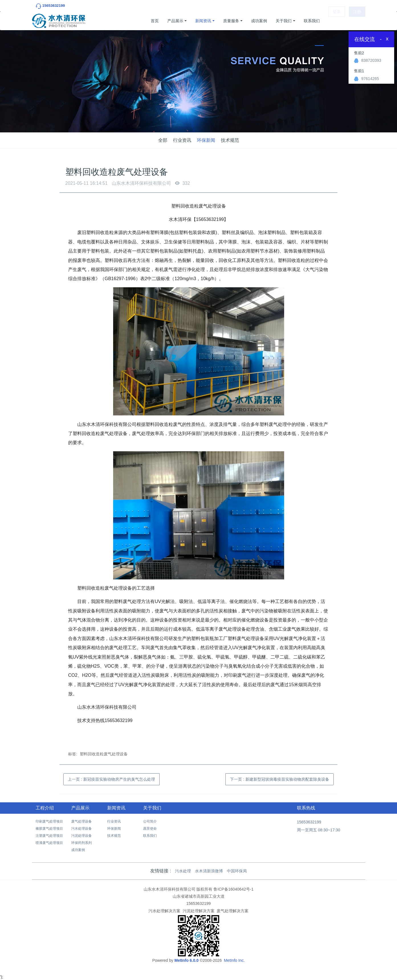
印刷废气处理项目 (49, 821)
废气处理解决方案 (233, 911)
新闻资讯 (203, 21)
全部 (163, 140)
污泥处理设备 (82, 836)
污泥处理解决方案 (199, 911)
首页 (155, 21)
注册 (357, 21)
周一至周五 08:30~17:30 (319, 830)
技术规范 (230, 140)
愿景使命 (150, 829)
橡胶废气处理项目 (49, 829)
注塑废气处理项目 (49, 836)
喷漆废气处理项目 (49, 843)
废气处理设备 (82, 821)
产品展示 (175, 21)
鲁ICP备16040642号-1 (233, 889)
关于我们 (284, 21)
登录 (337, 21)
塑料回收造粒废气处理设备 (104, 754)
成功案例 (259, 21)
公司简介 (150, 821)
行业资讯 (182, 140)
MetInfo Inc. (234, 960)
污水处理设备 (82, 829)
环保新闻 (206, 140)
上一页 (111, 779)
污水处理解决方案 (164, 911)
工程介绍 (45, 808)
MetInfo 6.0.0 (187, 960)
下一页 (280, 779)
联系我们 (312, 21)
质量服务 (231, 21)
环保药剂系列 (82, 843)
